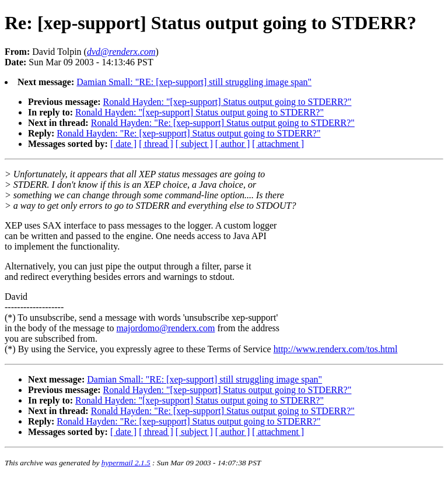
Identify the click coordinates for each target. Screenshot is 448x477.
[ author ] (233, 144)
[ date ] (123, 144)
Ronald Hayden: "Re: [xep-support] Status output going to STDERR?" (223, 123)
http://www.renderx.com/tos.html (336, 349)
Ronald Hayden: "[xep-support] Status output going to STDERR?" (228, 102)
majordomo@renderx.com (166, 328)
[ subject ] (194, 144)
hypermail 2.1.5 (126, 463)
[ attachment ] (278, 144)
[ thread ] (156, 144)
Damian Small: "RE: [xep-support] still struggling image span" (194, 82)
